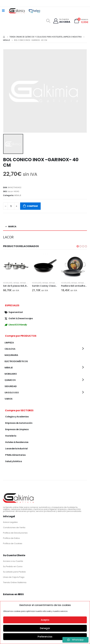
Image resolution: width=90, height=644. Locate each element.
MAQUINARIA (11, 355)
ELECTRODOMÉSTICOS (16, 361)
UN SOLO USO (12, 393)
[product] (16, 266)
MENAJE (18, 195)
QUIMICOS (10, 380)
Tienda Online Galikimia (15, 582)
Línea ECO (16, 325)
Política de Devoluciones (15, 533)
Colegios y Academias (17, 417)
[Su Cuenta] (62, 21)
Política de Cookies (13, 543)
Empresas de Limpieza (17, 429)
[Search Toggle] (48, 21)
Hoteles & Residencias (17, 442)
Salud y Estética (13, 461)
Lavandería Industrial (16, 449)
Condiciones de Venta (14, 527)
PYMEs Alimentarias (15, 455)
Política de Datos (11, 538)
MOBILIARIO (11, 374)
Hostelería (8, 283)
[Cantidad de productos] (11, 206)
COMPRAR (32, 206)
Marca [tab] (12, 226)
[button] (78, 246)
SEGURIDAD (11, 386)
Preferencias (45, 637)
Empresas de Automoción (19, 423)
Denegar (45, 628)
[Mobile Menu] (3, 11)
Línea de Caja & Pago (14, 577)
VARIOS (9, 399)
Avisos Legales (10, 522)
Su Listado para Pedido (14, 572)
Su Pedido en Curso (13, 566)
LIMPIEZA (9, 343)
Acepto (45, 620)
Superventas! (14, 312)
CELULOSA (10, 349)
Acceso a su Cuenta (13, 561)
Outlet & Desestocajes (19, 318)
